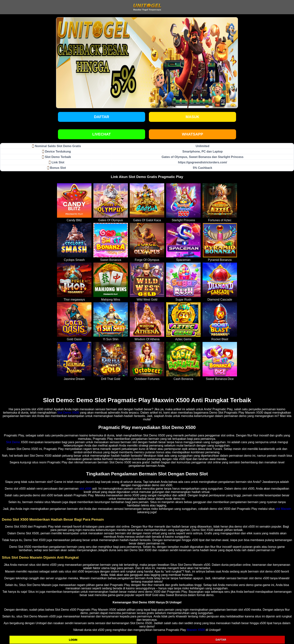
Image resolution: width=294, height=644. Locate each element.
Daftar (102, 117)
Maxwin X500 (196, 630)
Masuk (192, 117)
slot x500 (85, 489)
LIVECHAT (102, 134)
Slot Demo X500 (68, 413)
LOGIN (73, 640)
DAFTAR (221, 640)
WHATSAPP (192, 134)
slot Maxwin (283, 509)
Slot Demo (13, 442)
